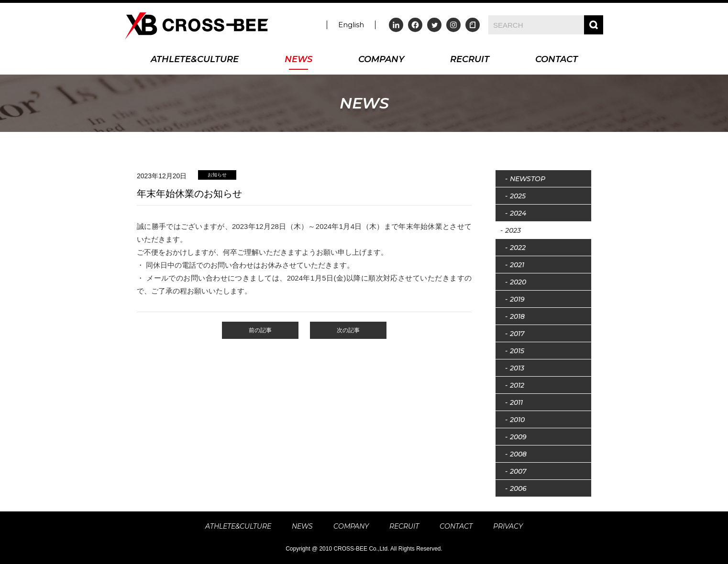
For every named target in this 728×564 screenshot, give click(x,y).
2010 (517, 420)
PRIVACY (508, 526)
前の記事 (260, 330)
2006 (518, 488)
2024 (518, 213)
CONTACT (557, 60)
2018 (517, 316)
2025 (518, 196)
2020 (518, 282)
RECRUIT (470, 60)
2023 (513, 230)
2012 (517, 385)
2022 (518, 248)
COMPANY (381, 60)
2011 (516, 402)
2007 (518, 471)
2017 (517, 334)
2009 (518, 437)
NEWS (298, 60)
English (351, 25)
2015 (517, 351)
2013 (517, 368)
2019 (517, 299)
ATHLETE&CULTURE (195, 60)
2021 (517, 265)
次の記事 (348, 330)
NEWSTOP (528, 179)
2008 (518, 454)
